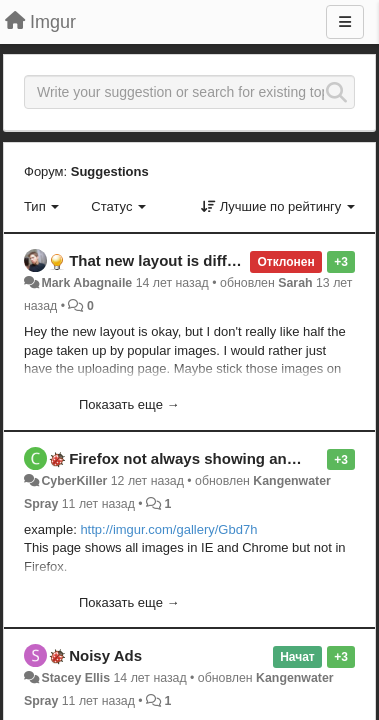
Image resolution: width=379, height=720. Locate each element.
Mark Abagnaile (86, 283)
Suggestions (110, 171)
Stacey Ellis (75, 678)
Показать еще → (129, 404)
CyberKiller (75, 481)
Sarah (295, 283)
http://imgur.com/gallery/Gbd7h (168, 529)
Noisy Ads (105, 655)
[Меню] (345, 22)
